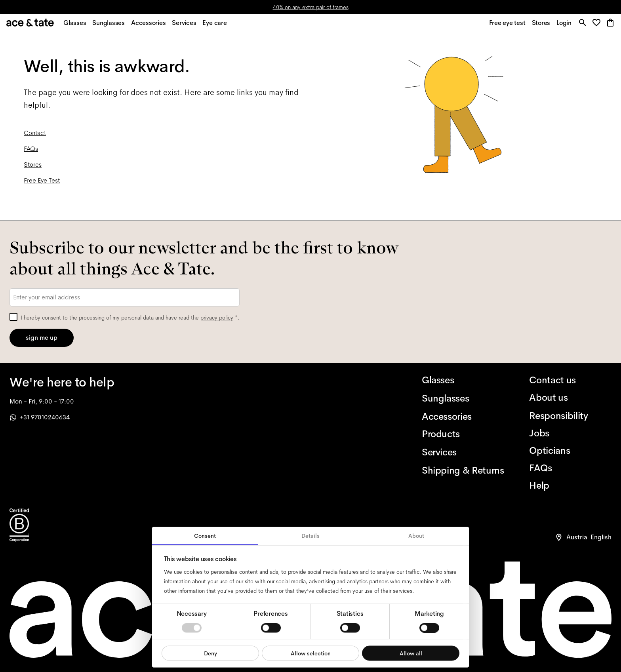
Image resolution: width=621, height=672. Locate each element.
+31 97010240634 (40, 417)
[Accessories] (463, 417)
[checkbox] (13, 317)
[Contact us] (570, 380)
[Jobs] (570, 433)
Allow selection (311, 653)
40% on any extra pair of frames (311, 7)
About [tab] (416, 536)
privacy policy (217, 318)
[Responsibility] (570, 416)
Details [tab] (310, 536)
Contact (35, 137)
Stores (33, 169)
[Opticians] (570, 451)
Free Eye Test (42, 185)
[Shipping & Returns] (463, 470)
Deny (210, 653)
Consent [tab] (205, 536)
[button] (597, 26)
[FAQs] (570, 468)
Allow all (411, 653)
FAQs (31, 153)
